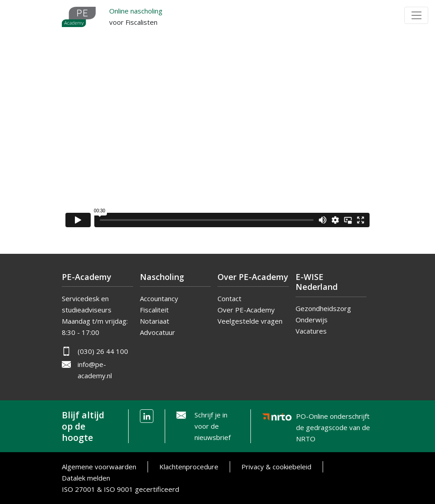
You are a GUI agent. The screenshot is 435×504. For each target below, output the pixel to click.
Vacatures (311, 331)
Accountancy (159, 298)
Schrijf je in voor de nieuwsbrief (213, 426)
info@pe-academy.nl (95, 370)
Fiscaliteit (154, 310)
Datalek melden (86, 478)
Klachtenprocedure (189, 467)
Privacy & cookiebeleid (276, 467)
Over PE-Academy (246, 310)
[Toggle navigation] (416, 15)
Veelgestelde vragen (250, 321)
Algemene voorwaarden (99, 467)
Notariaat (155, 321)
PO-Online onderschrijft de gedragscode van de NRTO (333, 418)
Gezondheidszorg (323, 308)
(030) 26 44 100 (103, 351)
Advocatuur (157, 332)
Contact (229, 298)
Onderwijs (312, 320)
